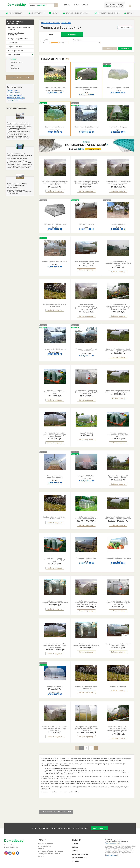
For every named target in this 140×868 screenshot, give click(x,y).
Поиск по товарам (80, 854)
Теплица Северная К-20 (55, 687)
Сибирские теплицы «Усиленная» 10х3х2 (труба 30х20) (86, 263)
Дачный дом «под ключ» (16, 97)
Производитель (78, 40)
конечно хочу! (100, 828)
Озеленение (13, 43)
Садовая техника (13, 93)
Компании (72, 34)
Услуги (129, 13)
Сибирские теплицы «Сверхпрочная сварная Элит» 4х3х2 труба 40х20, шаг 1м (86, 603)
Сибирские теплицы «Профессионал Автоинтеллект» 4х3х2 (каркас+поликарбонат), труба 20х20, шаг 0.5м (118, 307)
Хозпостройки (14, 54)
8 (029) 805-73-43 (55, 132)
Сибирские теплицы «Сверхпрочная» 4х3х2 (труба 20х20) (86, 645)
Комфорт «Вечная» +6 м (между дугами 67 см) (55, 518)
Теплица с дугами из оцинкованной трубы (55, 477)
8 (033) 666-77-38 (55, 93)
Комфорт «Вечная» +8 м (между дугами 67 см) (55, 305)
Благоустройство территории (77, 13)
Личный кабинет (79, 858)
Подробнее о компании (113, 843)
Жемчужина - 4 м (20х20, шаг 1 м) (86, 127)
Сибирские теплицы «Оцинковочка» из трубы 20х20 (86, 518)
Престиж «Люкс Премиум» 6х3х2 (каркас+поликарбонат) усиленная (118, 350)
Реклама (75, 861)
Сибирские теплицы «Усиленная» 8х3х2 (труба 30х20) (118, 645)
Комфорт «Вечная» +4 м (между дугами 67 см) (86, 688)
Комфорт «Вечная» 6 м (118, 687)
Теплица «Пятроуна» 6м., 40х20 (55, 224)
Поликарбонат (14, 68)
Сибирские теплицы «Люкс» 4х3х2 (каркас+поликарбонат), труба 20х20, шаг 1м (86, 183)
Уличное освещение (15, 95)
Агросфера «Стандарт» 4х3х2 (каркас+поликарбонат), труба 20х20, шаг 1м (86, 392)
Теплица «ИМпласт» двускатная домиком (86, 89)
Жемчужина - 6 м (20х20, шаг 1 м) (55, 349)
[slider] (51, 42)
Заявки (75, 851)
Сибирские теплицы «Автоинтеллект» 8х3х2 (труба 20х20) (118, 435)
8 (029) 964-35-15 (118, 93)
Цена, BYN (44, 40)
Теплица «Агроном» (118, 224)
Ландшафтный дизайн (16, 50)
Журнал (85, 5)
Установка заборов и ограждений (16, 34)
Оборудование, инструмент (107, 13)
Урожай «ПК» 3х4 (86, 433)
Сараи (12, 65)
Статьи (76, 5)
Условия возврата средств (112, 855)
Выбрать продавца (55, 191)
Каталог (67, 5)
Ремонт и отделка (15, 13)
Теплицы (13, 59)
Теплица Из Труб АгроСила (86, 558)
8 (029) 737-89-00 (86, 94)
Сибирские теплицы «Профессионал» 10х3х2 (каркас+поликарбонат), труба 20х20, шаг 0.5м (86, 307)
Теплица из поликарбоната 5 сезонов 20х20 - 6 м (86, 350)
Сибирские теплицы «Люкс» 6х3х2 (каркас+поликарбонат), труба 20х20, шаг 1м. (118, 183)
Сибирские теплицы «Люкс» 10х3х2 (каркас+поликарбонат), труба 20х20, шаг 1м (55, 183)
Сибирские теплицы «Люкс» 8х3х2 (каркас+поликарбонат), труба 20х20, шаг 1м (55, 728)
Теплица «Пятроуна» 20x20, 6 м (118, 88)
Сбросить (110, 48)
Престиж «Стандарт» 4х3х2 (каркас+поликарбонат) (118, 477)
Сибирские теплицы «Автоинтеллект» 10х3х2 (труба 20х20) (55, 392)
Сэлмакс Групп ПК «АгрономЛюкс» (55, 262)
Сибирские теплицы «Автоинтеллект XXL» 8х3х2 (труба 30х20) (118, 263)
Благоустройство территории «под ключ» (19, 28)
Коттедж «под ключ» (15, 100)
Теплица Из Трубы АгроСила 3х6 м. (118, 558)
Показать (125, 48)
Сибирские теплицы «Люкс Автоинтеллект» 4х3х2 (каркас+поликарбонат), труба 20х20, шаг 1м (118, 729)
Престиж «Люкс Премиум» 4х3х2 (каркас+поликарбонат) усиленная (118, 518)
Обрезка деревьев (15, 46)
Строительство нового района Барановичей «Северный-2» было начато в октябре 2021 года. (20, 185)
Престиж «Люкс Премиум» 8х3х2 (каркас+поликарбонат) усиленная (118, 391)
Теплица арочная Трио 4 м (55, 127)
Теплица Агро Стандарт (118, 127)
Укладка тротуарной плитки (19, 39)
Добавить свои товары (20, 77)
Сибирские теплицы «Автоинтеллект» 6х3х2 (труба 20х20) (55, 560)
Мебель (54, 13)
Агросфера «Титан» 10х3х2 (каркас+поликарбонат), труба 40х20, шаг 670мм (55, 435)
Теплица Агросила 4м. (86, 224)
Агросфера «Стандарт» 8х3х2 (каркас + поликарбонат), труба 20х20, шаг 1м (86, 728)
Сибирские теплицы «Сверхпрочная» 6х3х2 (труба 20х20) (55, 602)
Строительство (36, 13)
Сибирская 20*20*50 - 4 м (86, 476)
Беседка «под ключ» (16, 62)
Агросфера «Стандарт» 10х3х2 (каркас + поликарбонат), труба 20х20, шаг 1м (118, 603)
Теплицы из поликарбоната (55, 88)
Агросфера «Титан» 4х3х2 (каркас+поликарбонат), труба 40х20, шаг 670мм (55, 646)
